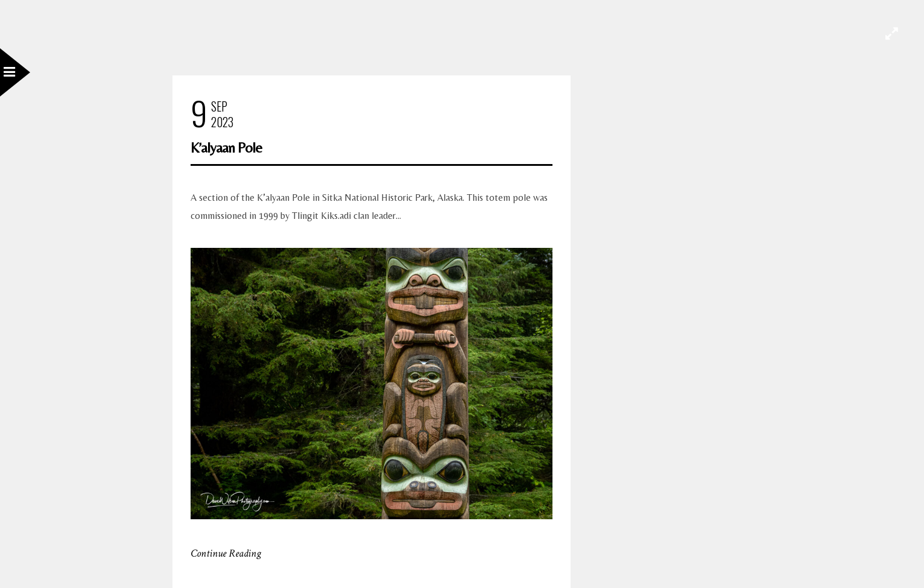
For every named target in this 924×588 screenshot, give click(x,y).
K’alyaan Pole (226, 147)
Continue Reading (226, 553)
